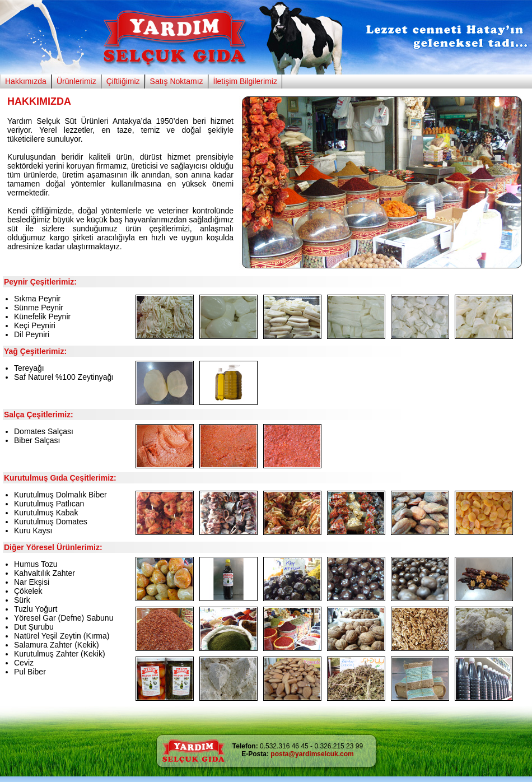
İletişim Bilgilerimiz (245, 81)
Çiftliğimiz (123, 81)
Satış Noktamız (177, 81)
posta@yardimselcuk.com (312, 754)
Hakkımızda (26, 81)
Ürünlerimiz (76, 81)
